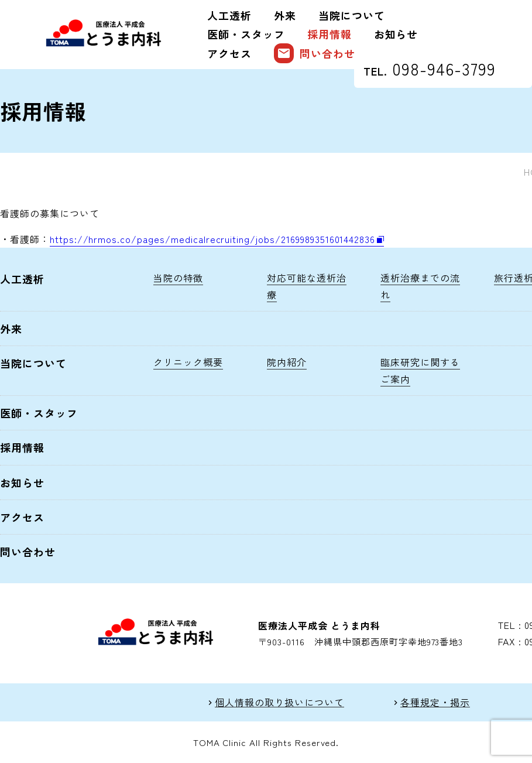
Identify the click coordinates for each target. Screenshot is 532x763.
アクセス (229, 53)
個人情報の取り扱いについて (279, 702)
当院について (352, 15)
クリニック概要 (188, 362)
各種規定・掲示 (435, 702)
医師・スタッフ (246, 34)
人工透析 (229, 15)
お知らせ (396, 34)
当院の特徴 (178, 278)
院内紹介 (287, 362)
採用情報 (330, 34)
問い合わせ (315, 53)
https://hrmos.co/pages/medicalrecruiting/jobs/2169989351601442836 (212, 239)
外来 (285, 15)
